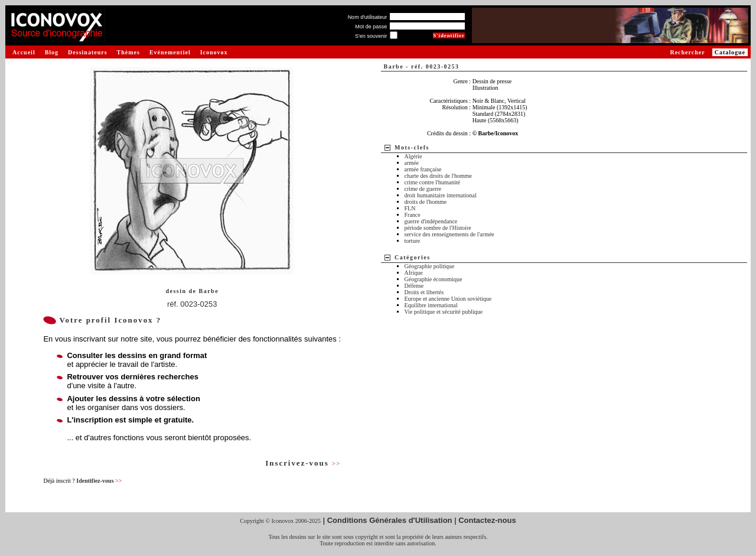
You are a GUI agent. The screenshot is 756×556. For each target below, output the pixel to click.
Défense (414, 286)
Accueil (24, 52)
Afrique (414, 273)
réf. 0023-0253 (192, 304)
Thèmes (128, 52)
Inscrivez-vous (303, 463)
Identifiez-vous (99, 481)
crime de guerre (423, 189)
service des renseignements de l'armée (449, 234)
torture (413, 241)
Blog (52, 52)
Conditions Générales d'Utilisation (390, 520)
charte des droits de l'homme (439, 176)
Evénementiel (170, 52)
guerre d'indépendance (431, 221)
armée (412, 163)
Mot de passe (371, 27)
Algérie (413, 156)
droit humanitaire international (441, 195)
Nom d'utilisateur (368, 17)
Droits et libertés (424, 292)
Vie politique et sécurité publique (444, 312)
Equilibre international (431, 305)
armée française (423, 169)
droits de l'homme (426, 202)
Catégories (413, 257)
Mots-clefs (412, 147)
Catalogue (730, 52)
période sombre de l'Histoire (438, 228)
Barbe (209, 291)
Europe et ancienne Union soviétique (448, 299)
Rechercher (687, 52)
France (413, 215)
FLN (410, 208)
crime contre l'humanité (433, 182)
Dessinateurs (87, 52)
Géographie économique (434, 279)
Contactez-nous (487, 520)
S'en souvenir (371, 36)
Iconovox (214, 52)
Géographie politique (430, 266)
